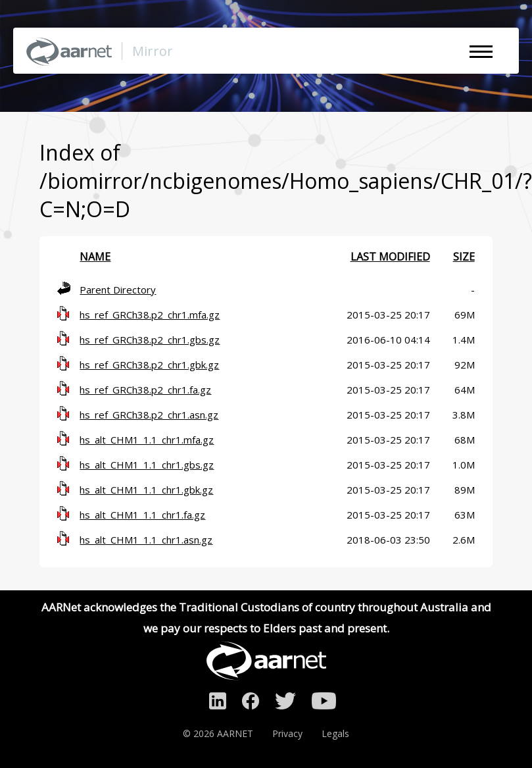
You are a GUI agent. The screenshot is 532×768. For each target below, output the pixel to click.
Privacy (287, 733)
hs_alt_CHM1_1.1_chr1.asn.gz (146, 540)
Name (95, 257)
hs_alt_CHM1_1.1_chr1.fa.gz (142, 515)
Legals (335, 733)
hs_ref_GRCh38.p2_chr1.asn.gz (149, 415)
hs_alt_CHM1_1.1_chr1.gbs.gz (147, 465)
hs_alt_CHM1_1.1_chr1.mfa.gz (147, 440)
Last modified (390, 257)
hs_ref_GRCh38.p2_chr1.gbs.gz (150, 340)
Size (464, 257)
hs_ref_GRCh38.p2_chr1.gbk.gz (149, 365)
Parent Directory (118, 290)
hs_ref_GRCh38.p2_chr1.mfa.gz (150, 315)
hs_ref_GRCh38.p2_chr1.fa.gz (145, 390)
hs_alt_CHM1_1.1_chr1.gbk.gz (146, 490)
